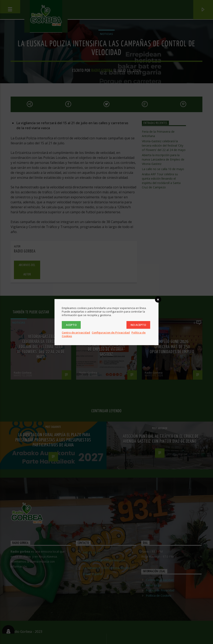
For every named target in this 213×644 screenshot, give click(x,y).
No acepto (138, 325)
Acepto (71, 325)
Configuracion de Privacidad (111, 332)
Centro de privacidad (76, 332)
